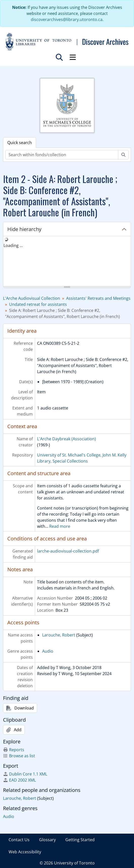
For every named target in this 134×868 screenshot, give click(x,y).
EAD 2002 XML (19, 780)
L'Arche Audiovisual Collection (32, 298)
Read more (60, 526)
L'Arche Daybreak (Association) (66, 439)
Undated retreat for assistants (38, 304)
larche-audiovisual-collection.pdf (68, 551)
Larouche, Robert (59, 635)
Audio (48, 651)
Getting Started (80, 840)
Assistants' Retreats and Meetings (98, 298)
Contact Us (19, 840)
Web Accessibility (25, 852)
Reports (14, 750)
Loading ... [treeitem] (13, 245)
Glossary (47, 840)
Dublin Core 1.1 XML (25, 774)
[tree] (67, 262)
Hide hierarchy (24, 229)
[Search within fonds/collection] (62, 155)
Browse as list (19, 756)
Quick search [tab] (20, 143)
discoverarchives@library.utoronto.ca (67, 19)
